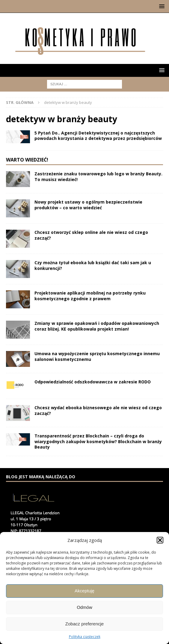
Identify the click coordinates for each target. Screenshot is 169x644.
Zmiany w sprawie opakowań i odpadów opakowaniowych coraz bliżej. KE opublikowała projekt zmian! (97, 326)
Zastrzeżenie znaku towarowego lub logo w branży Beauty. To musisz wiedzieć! (98, 176)
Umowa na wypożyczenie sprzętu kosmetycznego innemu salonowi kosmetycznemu (97, 356)
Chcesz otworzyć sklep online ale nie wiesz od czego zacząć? (91, 235)
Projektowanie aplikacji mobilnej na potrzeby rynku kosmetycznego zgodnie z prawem (90, 296)
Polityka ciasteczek (85, 637)
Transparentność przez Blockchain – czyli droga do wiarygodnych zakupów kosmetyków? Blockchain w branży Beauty (98, 441)
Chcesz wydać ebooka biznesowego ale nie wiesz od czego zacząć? (98, 410)
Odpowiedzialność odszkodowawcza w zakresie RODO (93, 382)
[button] (160, 540)
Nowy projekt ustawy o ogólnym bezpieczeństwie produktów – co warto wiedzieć (88, 205)
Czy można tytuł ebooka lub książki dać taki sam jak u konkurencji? (93, 265)
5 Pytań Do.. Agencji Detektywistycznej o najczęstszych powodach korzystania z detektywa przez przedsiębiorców (98, 136)
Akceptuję (84, 591)
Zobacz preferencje (84, 624)
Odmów (84, 607)
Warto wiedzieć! (27, 160)
